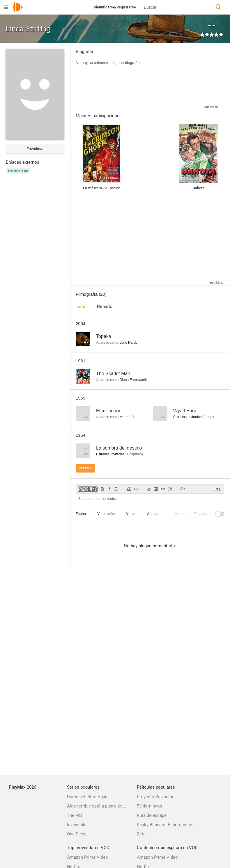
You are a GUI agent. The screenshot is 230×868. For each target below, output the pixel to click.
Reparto (105, 306)
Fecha (81, 514)
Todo (80, 306)
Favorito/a (35, 149)
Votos (131, 514)
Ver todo (85, 468)
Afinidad (154, 514)
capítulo (140, 417)
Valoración (106, 514)
